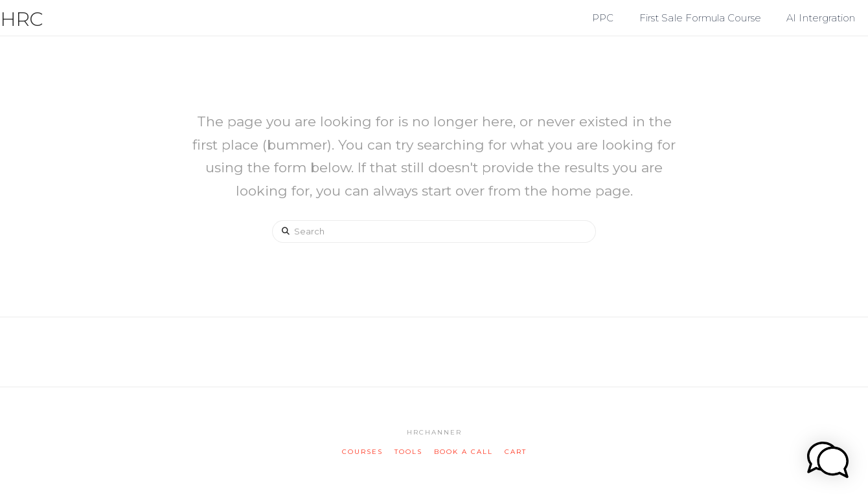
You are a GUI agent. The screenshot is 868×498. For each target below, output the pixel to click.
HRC (21, 19)
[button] (856, 12)
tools (408, 452)
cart (516, 452)
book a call (463, 452)
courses (362, 452)
